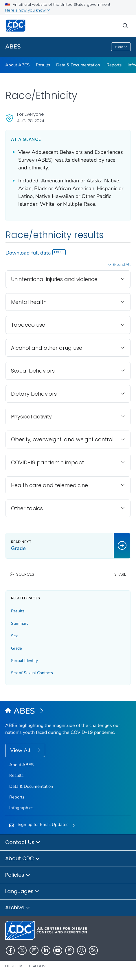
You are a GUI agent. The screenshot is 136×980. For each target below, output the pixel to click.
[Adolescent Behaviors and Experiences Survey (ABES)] (68, 711)
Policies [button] (18, 875)
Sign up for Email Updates (43, 824)
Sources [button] (25, 574)
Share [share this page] (120, 574)
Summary (20, 623)
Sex (14, 636)
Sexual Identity (24, 661)
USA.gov (37, 966)
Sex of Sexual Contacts (32, 673)
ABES (13, 47)
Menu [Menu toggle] (121, 47)
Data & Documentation (78, 65)
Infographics (21, 808)
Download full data (36, 253)
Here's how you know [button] (28, 10)
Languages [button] (22, 892)
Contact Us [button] (23, 843)
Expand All (122, 265)
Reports (114, 65)
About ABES (17, 65)
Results (43, 65)
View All (21, 750)
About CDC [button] (23, 859)
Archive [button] (18, 908)
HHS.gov (14, 966)
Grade (16, 648)
